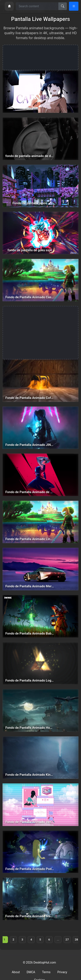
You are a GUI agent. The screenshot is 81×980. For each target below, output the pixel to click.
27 (67, 939)
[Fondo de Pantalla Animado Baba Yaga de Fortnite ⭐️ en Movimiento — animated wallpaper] (40, 616)
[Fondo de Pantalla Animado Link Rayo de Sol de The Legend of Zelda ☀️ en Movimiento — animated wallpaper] (40, 522)
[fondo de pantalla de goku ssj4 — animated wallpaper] (40, 233)
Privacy (62, 972)
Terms (46, 972)
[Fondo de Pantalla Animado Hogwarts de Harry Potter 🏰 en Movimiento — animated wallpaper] (40, 710)
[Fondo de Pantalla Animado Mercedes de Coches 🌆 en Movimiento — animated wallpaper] (40, 569)
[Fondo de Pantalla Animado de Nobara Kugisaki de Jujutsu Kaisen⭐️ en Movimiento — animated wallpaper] (40, 475)
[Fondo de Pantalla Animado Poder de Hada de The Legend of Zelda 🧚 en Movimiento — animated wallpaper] (40, 852)
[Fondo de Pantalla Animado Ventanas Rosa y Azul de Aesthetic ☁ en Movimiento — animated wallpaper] (40, 805)
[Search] (63, 6)
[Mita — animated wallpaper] (40, 92)
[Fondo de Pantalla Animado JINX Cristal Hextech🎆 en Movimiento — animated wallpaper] (40, 428)
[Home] (9, 6)
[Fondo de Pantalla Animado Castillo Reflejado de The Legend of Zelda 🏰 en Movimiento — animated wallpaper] (40, 280)
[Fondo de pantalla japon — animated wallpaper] (40, 186)
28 (76, 939)
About (16, 972)
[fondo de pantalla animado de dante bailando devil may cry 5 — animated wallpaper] (40, 139)
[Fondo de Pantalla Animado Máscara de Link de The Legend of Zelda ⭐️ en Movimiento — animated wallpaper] (40, 899)
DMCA (31, 972)
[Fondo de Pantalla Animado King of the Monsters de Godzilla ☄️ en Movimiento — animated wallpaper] (40, 758)
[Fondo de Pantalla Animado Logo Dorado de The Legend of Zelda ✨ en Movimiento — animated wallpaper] (40, 663)
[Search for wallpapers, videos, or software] (37, 6)
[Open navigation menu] (74, 6)
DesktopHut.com (45, 962)
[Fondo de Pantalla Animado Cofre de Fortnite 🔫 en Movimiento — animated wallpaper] (40, 381)
